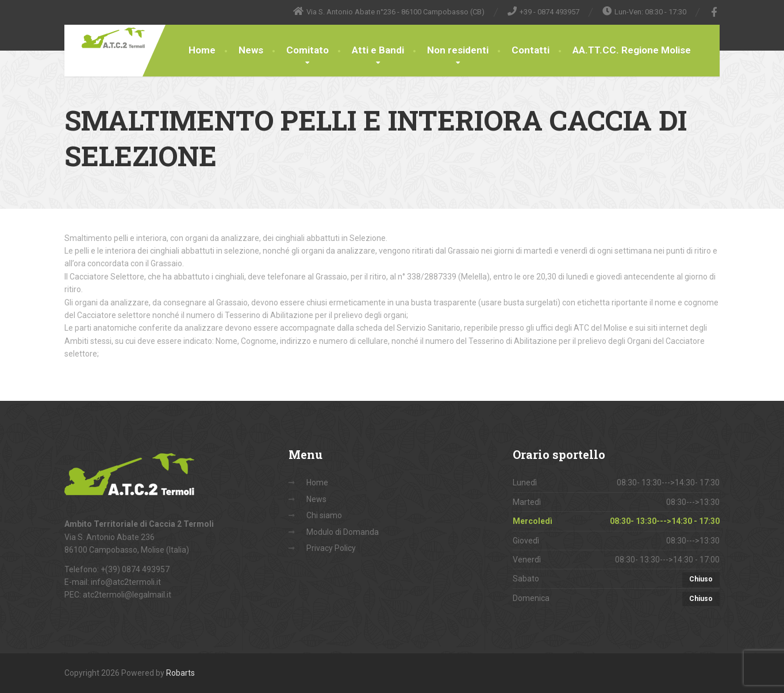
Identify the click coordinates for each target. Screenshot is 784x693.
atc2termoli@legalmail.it (127, 595)
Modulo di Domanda (343, 532)
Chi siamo (324, 515)
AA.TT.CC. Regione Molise (632, 50)
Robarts (180, 673)
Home (202, 50)
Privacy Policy (331, 548)
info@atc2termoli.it (126, 582)
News (251, 50)
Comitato (308, 50)
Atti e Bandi (378, 50)
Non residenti (458, 50)
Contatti (531, 50)
